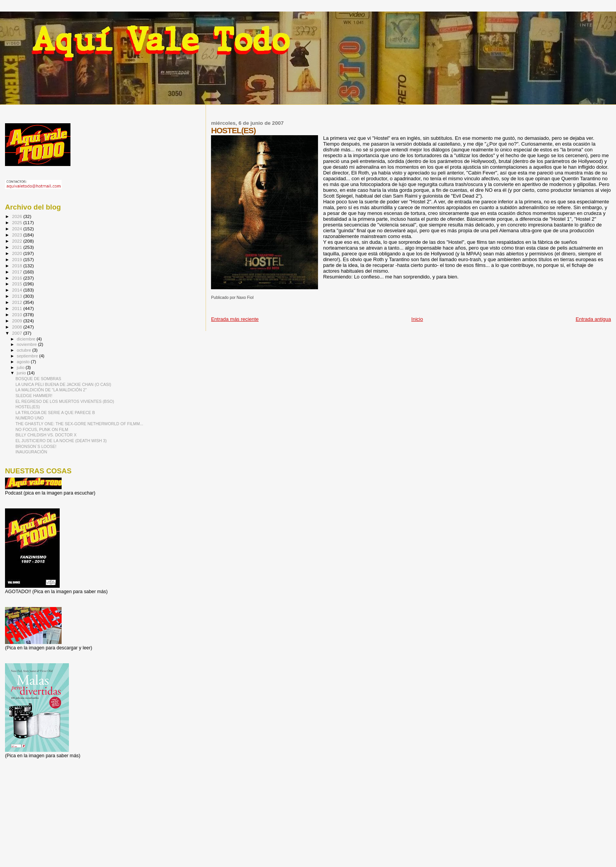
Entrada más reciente (235, 319)
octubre (25, 350)
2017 (18, 272)
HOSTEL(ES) (28, 407)
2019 (18, 259)
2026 (18, 216)
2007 (18, 333)
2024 (18, 229)
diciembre (27, 339)
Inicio (417, 319)
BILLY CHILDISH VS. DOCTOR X (46, 435)
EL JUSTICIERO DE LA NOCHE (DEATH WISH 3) (61, 441)
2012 (18, 302)
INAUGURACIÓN (31, 452)
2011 (18, 308)
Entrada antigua (593, 319)
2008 (18, 327)
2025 (18, 222)
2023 (18, 235)
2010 (18, 314)
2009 (18, 321)
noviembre (28, 344)
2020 (18, 253)
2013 (18, 296)
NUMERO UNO (29, 418)
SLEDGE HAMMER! (34, 396)
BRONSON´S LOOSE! (36, 446)
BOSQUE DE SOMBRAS (38, 379)
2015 (18, 284)
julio (21, 367)
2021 (18, 247)
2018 (18, 266)
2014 (18, 290)
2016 (18, 278)
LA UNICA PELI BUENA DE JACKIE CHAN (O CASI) (63, 384)
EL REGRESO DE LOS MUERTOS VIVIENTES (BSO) (65, 401)
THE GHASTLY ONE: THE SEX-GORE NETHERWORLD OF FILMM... (79, 424)
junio (22, 373)
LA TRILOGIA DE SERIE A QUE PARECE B (55, 413)
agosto (24, 362)
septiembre (28, 356)
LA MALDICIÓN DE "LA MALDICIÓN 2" (51, 390)
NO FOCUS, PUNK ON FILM (42, 429)
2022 (18, 241)
